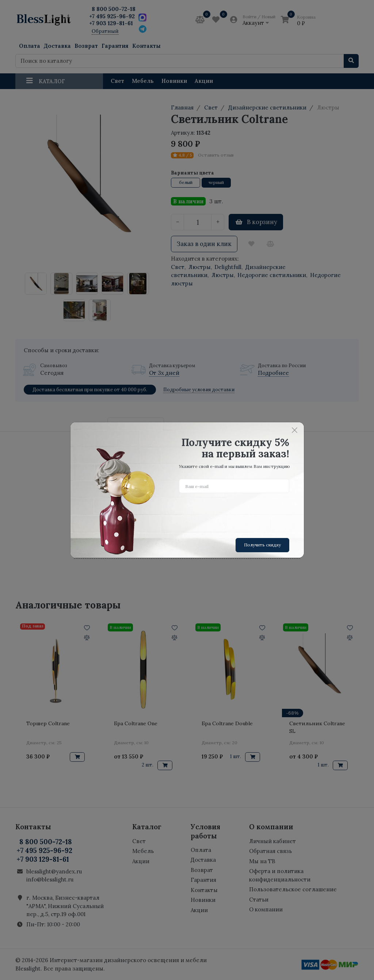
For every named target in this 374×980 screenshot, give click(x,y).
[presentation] (234, 513)
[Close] (295, 430)
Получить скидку (262, 545)
